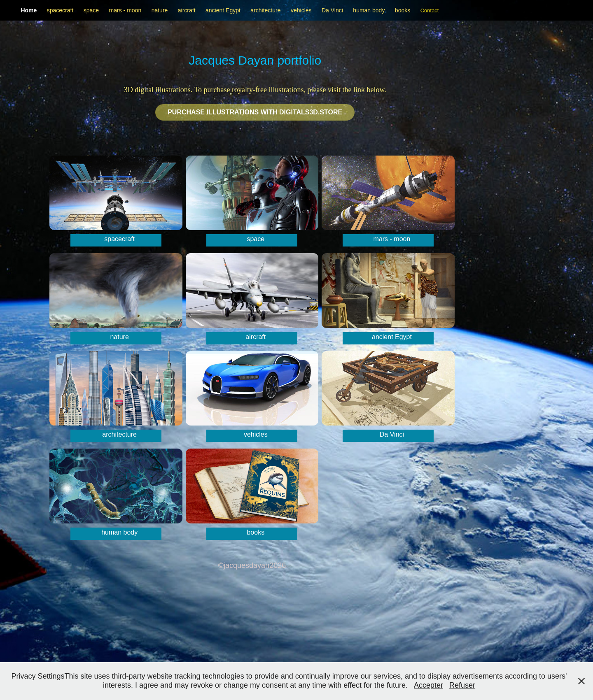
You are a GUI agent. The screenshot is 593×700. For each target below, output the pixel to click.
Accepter (428, 685)
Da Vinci (332, 10)
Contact (430, 10)
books (403, 10)
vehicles (301, 10)
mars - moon (125, 10)
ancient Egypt (223, 10)
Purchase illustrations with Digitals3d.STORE (255, 112)
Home (29, 10)
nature (160, 10)
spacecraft (60, 10)
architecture (265, 10)
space (91, 10)
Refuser (462, 685)
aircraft (187, 10)
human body (369, 10)
